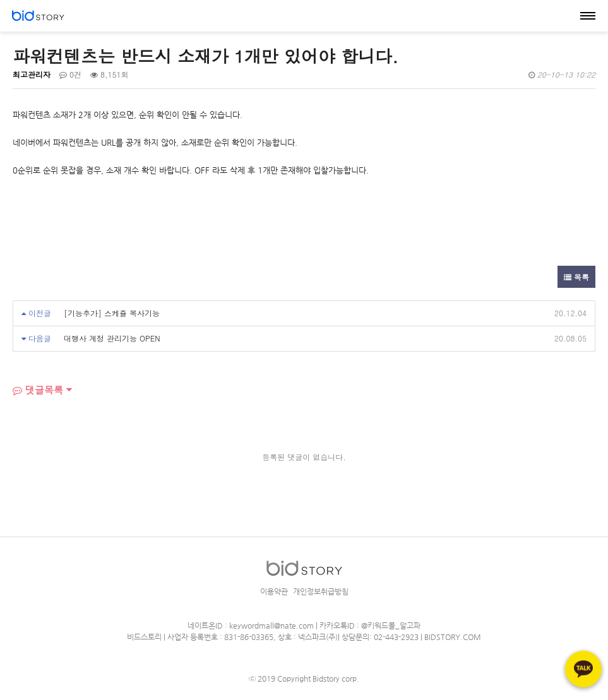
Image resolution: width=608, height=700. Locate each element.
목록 (576, 277)
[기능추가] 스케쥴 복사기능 (112, 313)
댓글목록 (38, 390)
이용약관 (274, 591)
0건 (70, 74)
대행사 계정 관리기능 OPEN (112, 338)
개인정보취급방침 (321, 591)
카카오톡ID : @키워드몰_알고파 (370, 626)
